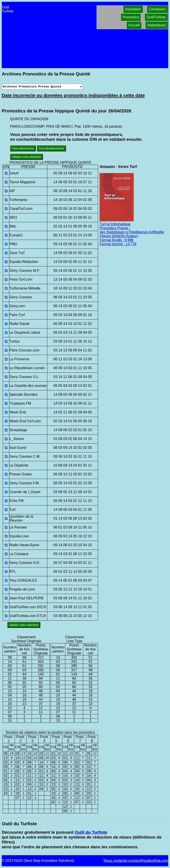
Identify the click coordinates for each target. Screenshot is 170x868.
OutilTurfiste (156, 17)
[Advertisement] (55, 35)
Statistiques (156, 25)
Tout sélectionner (23, 148)
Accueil (134, 25)
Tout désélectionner (52, 148)
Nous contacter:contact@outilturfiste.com (136, 861)
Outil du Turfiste (91, 832)
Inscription (133, 9)
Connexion (157, 9)
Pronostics (131, 17)
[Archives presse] (42, 87)
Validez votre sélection (27, 157)
